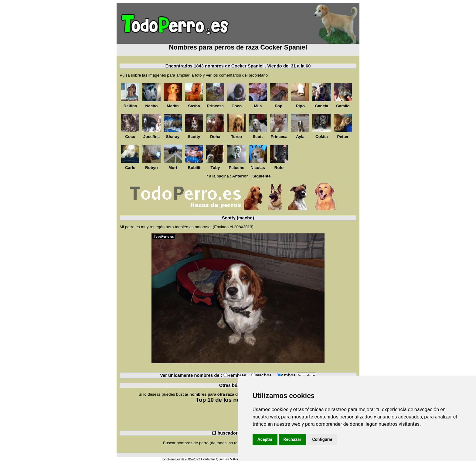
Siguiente (261, 176)
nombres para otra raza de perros (222, 394)
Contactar (208, 459)
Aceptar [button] (265, 439)
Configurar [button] (322, 439)
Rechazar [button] (292, 439)
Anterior (240, 176)
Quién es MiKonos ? (230, 459)
